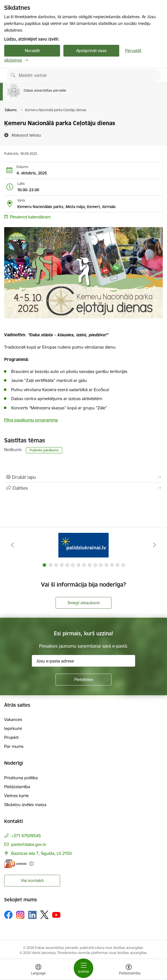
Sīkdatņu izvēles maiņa (25, 805)
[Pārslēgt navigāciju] (83, 968)
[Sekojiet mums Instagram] (20, 915)
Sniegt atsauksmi (83, 603)
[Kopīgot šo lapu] (83, 488)
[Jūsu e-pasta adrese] (83, 661)
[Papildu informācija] (31, 864)
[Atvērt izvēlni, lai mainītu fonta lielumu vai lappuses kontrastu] (129, 970)
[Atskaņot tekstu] (26, 135)
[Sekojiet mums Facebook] (8, 915)
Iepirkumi (13, 728)
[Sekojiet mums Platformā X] (44, 915)
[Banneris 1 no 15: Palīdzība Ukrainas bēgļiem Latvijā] (83, 545)
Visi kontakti (32, 880)
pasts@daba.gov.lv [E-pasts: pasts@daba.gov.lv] (29, 844)
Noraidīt (32, 51)
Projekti (11, 737)
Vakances (13, 719)
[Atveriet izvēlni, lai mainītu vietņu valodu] (38, 970)
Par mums (14, 746)
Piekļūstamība (17, 787)
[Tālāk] (154, 545)
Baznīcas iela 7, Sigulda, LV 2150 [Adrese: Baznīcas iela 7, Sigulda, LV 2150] (41, 853)
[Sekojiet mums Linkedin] (32, 915)
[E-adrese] (15, 864)
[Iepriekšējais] (13, 545)
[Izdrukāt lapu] (83, 477)
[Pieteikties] (83, 680)
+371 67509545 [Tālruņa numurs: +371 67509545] (26, 836)
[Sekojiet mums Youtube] (56, 914)
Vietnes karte (16, 796)
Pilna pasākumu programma (31, 420)
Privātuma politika (21, 778)
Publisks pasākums (44, 450)
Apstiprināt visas (91, 51)
